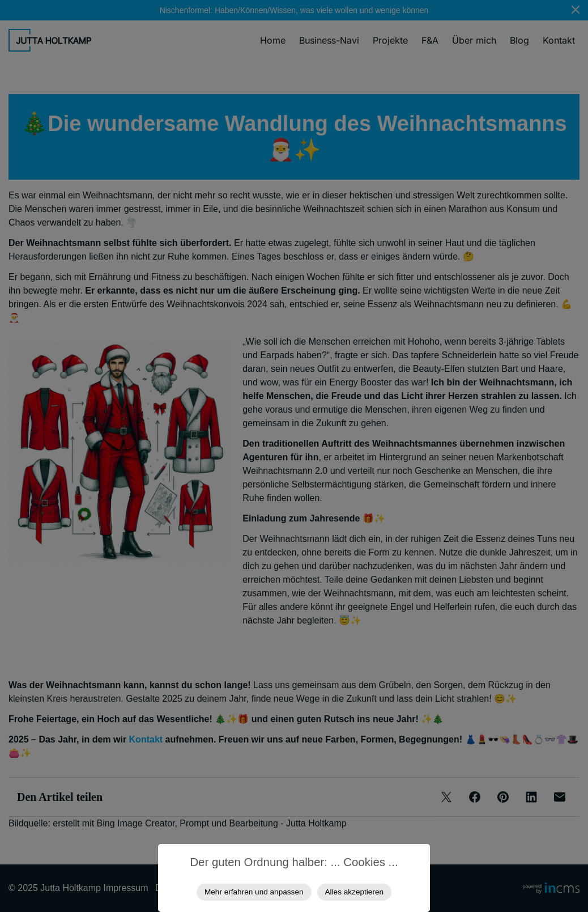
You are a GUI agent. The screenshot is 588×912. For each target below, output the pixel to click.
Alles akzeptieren (355, 892)
